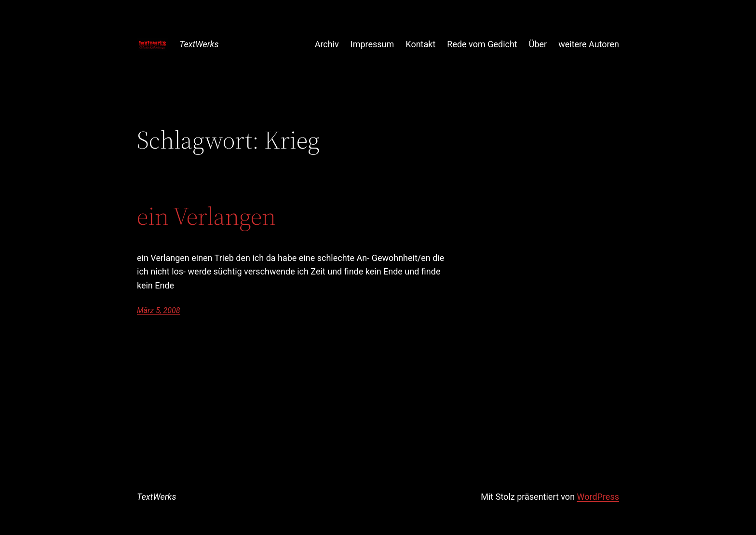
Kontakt (420, 44)
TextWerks (199, 44)
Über (538, 44)
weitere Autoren (589, 44)
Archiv (327, 44)
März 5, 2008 (158, 310)
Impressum (372, 44)
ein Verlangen (206, 216)
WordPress (598, 497)
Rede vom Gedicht (482, 44)
